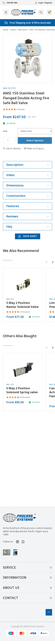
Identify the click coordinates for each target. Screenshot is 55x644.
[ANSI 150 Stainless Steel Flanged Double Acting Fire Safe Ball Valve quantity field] (9, 140)
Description (27, 165)
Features (27, 206)
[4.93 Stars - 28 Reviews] (18, 397)
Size (5, 131)
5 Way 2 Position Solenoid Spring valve (22, 390)
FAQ (27, 227)
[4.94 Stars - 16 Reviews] (18, 312)
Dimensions (27, 185)
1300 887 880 (10, 3)
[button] (12, 148)
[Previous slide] (47, 262)
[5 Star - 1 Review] (27, 110)
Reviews (27, 216)
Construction (27, 196)
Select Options (35, 140)
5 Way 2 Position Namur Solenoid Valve (22, 305)
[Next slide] (53, 262)
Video (27, 175)
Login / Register (44, 3)
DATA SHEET (28, 236)
